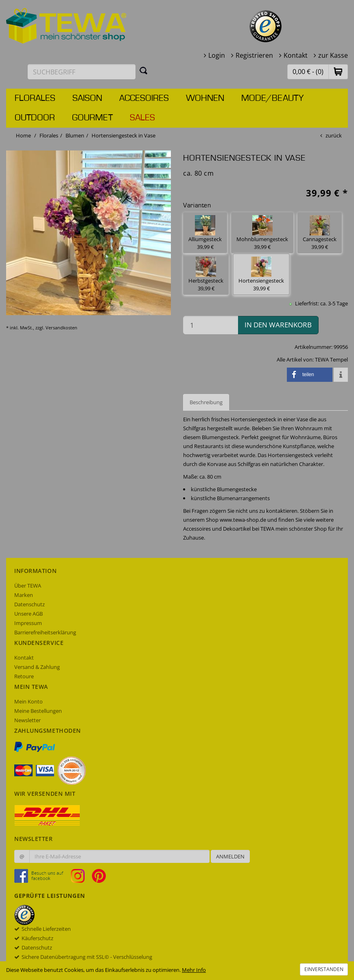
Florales (35, 98)
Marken (24, 595)
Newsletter (27, 720)
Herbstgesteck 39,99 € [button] (206, 274)
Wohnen (205, 98)
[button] (338, 71)
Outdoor (35, 118)
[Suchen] (144, 70)
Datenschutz (29, 604)
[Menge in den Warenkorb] (211, 325)
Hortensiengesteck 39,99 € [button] (261, 274)
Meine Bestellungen (38, 711)
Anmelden (230, 856)
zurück (334, 135)
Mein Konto (28, 701)
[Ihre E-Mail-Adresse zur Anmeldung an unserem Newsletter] (119, 856)
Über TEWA (28, 586)
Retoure (24, 676)
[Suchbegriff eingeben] (82, 72)
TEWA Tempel (331, 359)
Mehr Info (194, 970)
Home (23, 135)
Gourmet (92, 118)
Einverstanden (324, 969)
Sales (142, 118)
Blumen (75, 135)
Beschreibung (206, 402)
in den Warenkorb (278, 325)
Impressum (28, 623)
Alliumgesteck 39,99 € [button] (205, 233)
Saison (87, 98)
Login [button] (217, 55)
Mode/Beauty (272, 98)
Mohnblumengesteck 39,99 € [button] (262, 233)
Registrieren (254, 55)
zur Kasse (333, 55)
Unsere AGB (28, 614)
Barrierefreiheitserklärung (45, 632)
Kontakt (296, 55)
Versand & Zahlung (37, 667)
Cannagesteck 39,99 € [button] (320, 233)
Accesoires (144, 98)
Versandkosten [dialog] (61, 328)
